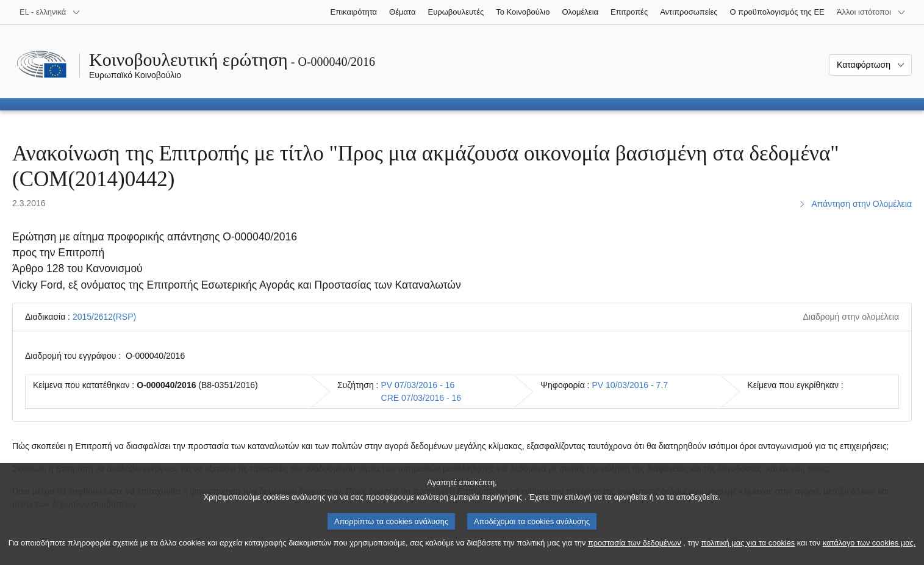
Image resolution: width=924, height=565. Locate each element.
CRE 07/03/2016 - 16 (421, 398)
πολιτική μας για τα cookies (748, 554)
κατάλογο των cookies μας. (869, 554)
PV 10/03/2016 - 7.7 (630, 385)
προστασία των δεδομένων (635, 554)
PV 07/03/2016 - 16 (418, 385)
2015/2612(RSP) (104, 317)
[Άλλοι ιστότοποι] (871, 12)
